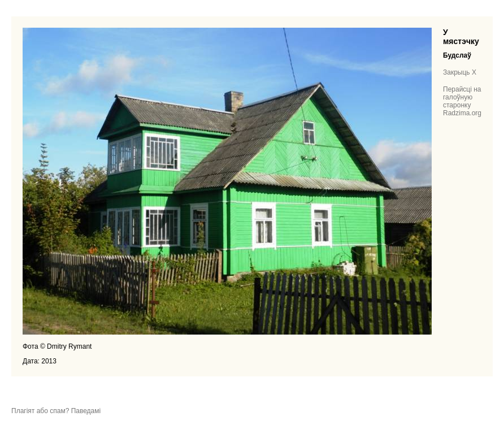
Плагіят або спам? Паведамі (56, 411)
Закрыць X (460, 72)
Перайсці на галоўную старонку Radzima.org (462, 101)
